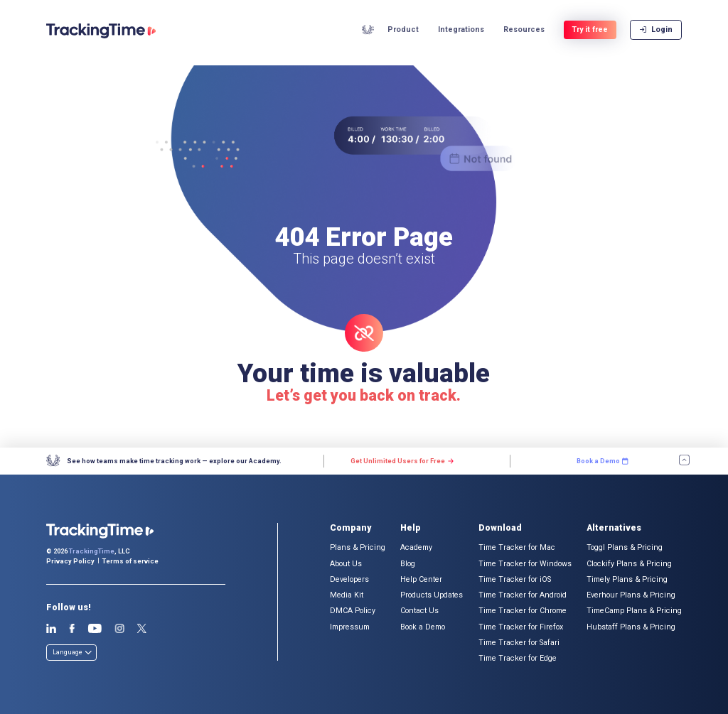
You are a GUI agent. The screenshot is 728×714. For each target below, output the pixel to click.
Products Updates (432, 595)
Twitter (141, 629)
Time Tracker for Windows (525, 564)
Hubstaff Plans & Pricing (631, 627)
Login (656, 32)
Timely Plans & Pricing (627, 579)
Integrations (461, 33)
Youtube (95, 629)
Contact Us (419, 611)
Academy (368, 32)
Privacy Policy (70, 561)
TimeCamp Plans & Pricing (634, 611)
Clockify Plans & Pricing (629, 564)
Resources (524, 33)
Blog (408, 564)
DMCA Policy (353, 611)
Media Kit (347, 595)
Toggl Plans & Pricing (625, 547)
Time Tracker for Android (523, 595)
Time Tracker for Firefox (521, 627)
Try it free (590, 32)
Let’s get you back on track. (364, 395)
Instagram (119, 629)
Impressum (350, 627)
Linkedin (52, 629)
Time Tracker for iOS (515, 579)
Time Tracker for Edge (518, 658)
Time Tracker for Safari (519, 643)
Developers (349, 579)
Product (403, 33)
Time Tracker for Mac (517, 547)
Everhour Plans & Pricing (631, 595)
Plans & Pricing (358, 547)
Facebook (72, 629)
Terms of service (130, 561)
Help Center (421, 579)
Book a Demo (423, 627)
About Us (346, 564)
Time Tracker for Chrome (523, 611)
